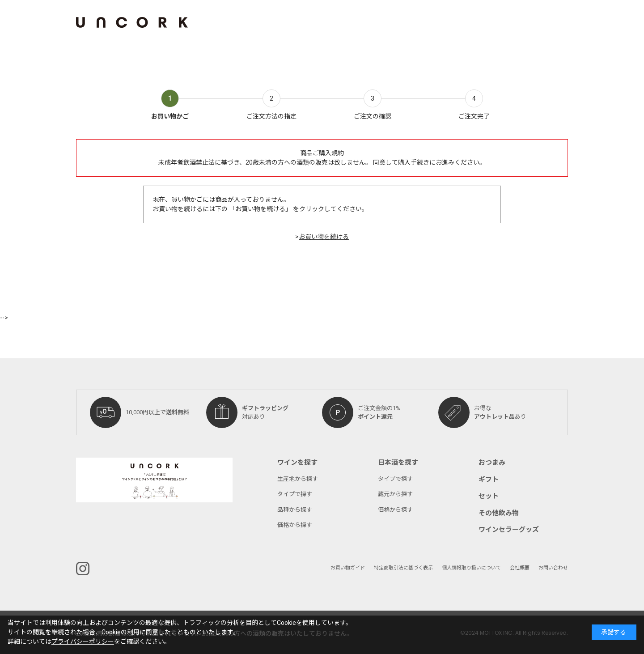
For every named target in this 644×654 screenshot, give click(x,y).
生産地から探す (298, 479)
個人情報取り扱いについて (471, 568)
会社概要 (520, 568)
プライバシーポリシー (83, 642)
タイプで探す (295, 494)
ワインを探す (297, 463)
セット (489, 496)
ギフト (489, 480)
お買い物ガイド (348, 568)
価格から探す (295, 525)
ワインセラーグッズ (509, 530)
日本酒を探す (398, 463)
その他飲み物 (499, 513)
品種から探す (295, 510)
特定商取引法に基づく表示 (403, 568)
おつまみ (492, 463)
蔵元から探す (395, 494)
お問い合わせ (553, 568)
